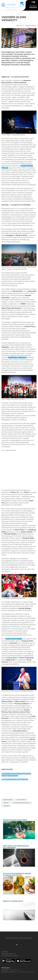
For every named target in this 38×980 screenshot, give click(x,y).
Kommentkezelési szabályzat (10, 956)
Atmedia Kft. (19, 972)
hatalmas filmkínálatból (14, 639)
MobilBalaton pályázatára (17, 358)
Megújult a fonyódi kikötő (13, 901)
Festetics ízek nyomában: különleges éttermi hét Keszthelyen (17, 875)
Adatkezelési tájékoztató (9, 954)
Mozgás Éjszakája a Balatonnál (15, 820)
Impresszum (5, 952)
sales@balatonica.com (15, 970)
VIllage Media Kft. (29, 972)
